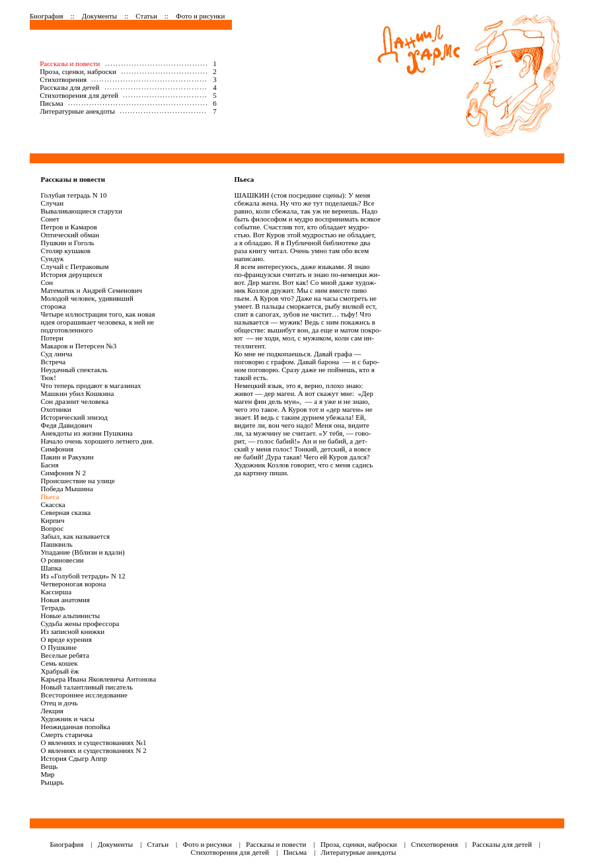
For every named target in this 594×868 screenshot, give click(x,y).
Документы (99, 16)
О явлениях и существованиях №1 (93, 742)
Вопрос (52, 528)
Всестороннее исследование (84, 695)
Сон (47, 282)
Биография (47, 16)
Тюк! (48, 377)
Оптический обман (70, 235)
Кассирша (56, 592)
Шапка (51, 568)
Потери (52, 338)
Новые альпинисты (70, 615)
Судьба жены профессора (80, 623)
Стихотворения (63, 79)
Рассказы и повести (70, 63)
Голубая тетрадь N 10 (73, 195)
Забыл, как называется (75, 536)
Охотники (56, 409)
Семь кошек (59, 663)
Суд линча (56, 354)
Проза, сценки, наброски (78, 71)
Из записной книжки (72, 631)
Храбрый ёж (59, 671)
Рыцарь (52, 782)
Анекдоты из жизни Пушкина (86, 433)
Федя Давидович (66, 425)
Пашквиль (56, 544)
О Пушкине (58, 647)
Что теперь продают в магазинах (91, 385)
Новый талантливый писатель (87, 687)
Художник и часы (67, 719)
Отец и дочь (59, 703)
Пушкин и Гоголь (67, 243)
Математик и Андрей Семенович (91, 290)
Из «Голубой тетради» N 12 (83, 576)
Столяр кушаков (65, 251)
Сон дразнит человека (74, 401)
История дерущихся (71, 274)
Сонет (50, 219)
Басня (49, 465)
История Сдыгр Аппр (74, 758)
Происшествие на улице (77, 481)
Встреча (53, 362)
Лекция (52, 711)
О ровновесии (62, 560)
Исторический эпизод (74, 417)
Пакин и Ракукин (67, 457)
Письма (52, 103)
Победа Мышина (66, 489)
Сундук (52, 258)
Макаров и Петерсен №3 (78, 346)
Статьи (146, 16)
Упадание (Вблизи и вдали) (82, 552)
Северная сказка (65, 512)
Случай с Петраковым (74, 266)
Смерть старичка (66, 734)
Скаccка (53, 504)
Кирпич (52, 520)
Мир (47, 774)
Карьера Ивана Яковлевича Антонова (98, 679)
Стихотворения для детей (79, 95)
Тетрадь (53, 608)
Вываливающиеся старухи (81, 211)
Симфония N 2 (63, 473)
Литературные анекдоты (77, 111)
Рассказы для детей (69, 87)
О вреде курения (66, 639)
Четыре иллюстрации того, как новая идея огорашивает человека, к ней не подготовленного (97, 322)
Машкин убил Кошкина (77, 393)
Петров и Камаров (68, 227)
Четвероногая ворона (73, 584)
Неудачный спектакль (74, 370)
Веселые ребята (65, 655)
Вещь (49, 766)
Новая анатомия (65, 600)
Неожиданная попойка (75, 727)
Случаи (52, 203)
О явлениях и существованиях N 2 (93, 750)
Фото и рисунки (200, 16)
